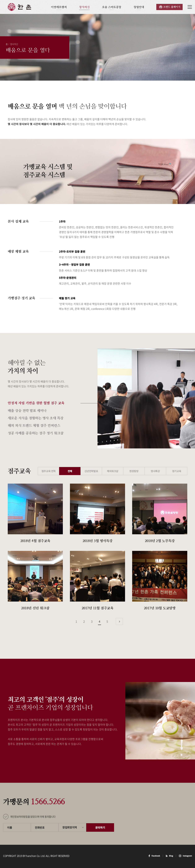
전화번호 (40, 827)
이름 (10, 827)
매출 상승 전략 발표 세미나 (27, 411)
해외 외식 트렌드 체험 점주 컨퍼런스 (34, 426)
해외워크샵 (113, 471)
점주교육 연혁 (49, 471)
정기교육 (177, 471)
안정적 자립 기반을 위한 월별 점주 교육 (36, 403)
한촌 (19, 7)
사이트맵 (190, 7)
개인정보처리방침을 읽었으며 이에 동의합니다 (33, 817)
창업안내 (139, 7)
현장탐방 (134, 471)
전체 (70, 471)
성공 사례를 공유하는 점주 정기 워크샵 (36, 433)
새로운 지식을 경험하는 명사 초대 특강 (36, 418)
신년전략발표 (91, 471)
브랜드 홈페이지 (172, 7)
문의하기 (100, 827)
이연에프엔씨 (59, 7)
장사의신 (84, 7)
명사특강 (155, 471)
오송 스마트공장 (112, 7)
